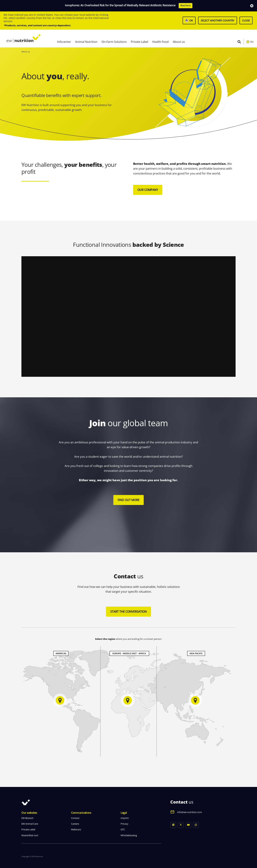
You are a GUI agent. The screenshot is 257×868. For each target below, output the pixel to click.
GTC (123, 829)
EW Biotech (27, 818)
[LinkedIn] (173, 825)
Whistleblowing (129, 835)
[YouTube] (188, 825)
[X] (181, 825)
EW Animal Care (30, 824)
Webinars (76, 829)
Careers (75, 824)
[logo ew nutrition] (24, 39)
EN (252, 42)
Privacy (124, 824)
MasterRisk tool (30, 835)
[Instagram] (196, 825)
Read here (186, 5)
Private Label (28, 829)
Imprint (125, 818)
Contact (75, 818)
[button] (239, 42)
